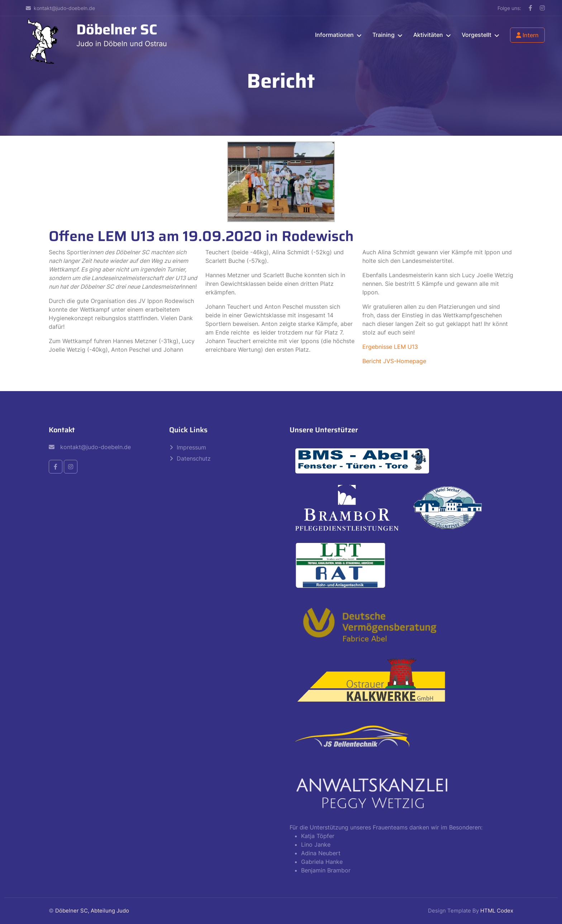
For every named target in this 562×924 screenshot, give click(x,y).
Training (384, 35)
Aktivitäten (428, 35)
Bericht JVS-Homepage (394, 361)
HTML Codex (497, 911)
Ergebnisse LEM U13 (390, 347)
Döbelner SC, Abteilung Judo (92, 911)
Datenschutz (194, 458)
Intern (527, 35)
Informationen (334, 35)
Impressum (191, 447)
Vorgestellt (477, 35)
